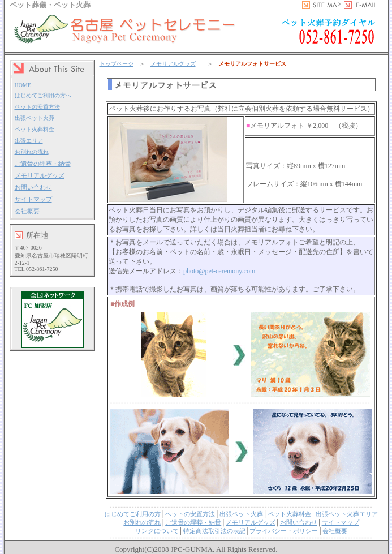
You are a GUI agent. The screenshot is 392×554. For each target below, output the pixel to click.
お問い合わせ (33, 187)
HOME (23, 85)
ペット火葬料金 (35, 129)
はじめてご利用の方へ (43, 95)
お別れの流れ (32, 152)
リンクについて (157, 531)
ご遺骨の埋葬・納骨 (43, 164)
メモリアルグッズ (40, 175)
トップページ (117, 64)
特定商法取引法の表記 (214, 531)
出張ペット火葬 (35, 118)
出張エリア (29, 141)
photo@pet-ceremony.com (219, 271)
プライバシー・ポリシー (284, 531)
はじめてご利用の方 (133, 514)
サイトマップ (33, 199)
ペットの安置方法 (37, 107)
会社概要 (27, 211)
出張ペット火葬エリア (347, 514)
